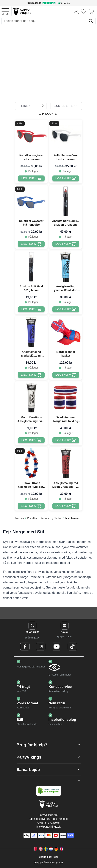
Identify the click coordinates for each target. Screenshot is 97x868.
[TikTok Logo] (72, 647)
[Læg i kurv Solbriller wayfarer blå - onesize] (31, 244)
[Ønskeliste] (84, 11)
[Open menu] (5, 11)
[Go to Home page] (22, 11)
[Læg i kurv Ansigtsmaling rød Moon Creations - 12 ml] (66, 506)
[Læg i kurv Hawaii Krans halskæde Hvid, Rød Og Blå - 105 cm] (31, 506)
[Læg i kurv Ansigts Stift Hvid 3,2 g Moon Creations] (31, 309)
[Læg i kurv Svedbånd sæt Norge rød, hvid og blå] (66, 440)
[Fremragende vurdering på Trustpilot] (48, 3)
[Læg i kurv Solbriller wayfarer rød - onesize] (31, 178)
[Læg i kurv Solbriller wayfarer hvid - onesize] (66, 178)
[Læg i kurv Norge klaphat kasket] (66, 375)
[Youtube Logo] (57, 647)
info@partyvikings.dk (48, 827)
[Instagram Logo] (41, 647)
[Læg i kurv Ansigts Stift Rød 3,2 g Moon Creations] (66, 244)
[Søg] (91, 21)
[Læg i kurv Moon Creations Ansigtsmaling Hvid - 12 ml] (31, 440)
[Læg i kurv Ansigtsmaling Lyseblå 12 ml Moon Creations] (66, 309)
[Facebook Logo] (25, 647)
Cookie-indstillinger (48, 857)
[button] (49, 745)
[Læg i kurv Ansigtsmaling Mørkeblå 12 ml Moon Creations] (31, 375)
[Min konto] (76, 11)
